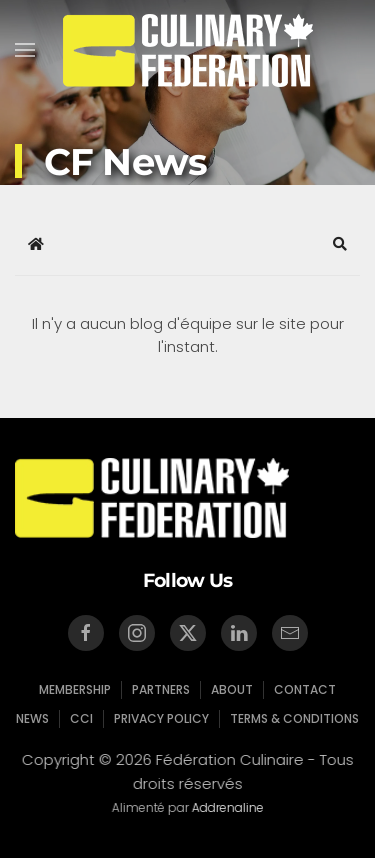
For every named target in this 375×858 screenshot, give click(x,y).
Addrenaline (226, 807)
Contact (305, 689)
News (32, 718)
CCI (81, 718)
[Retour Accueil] (188, 50)
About (232, 689)
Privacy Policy (161, 718)
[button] (25, 50)
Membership (75, 689)
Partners (161, 689)
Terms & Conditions (294, 718)
